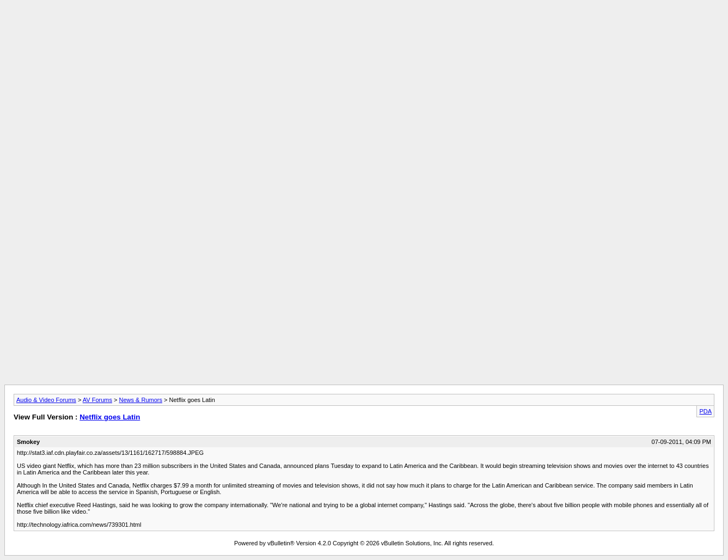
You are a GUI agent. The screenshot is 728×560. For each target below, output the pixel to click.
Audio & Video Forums (46, 400)
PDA (705, 411)
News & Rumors (141, 400)
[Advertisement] (364, 29)
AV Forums (97, 400)
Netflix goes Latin (110, 417)
